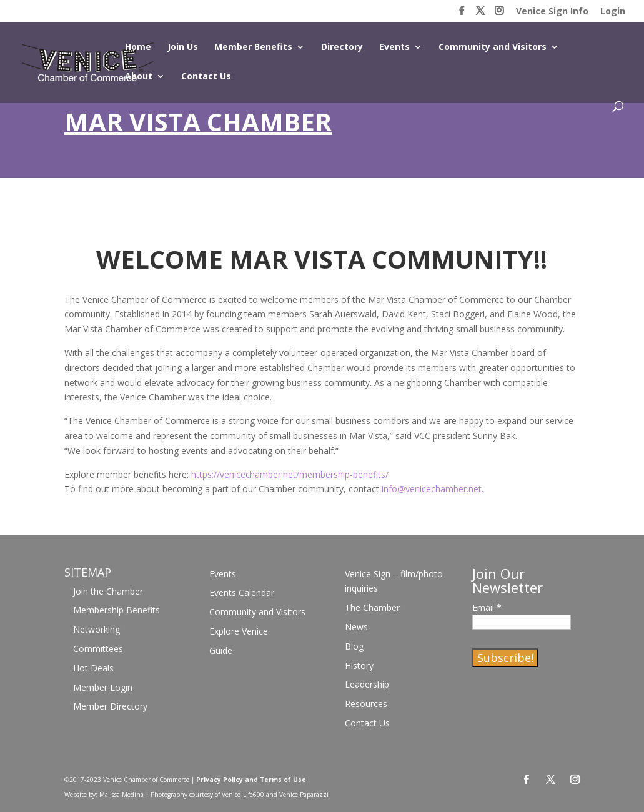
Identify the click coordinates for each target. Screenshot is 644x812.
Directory (342, 47)
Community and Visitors (493, 47)
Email (487, 607)
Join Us (183, 47)
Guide (221, 651)
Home (138, 47)
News (356, 627)
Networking (97, 629)
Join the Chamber (108, 591)
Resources (366, 704)
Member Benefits (253, 47)
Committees (98, 649)
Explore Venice (239, 631)
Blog (354, 646)
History (359, 666)
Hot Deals (93, 668)
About (139, 77)
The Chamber (372, 607)
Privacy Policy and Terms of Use (251, 780)
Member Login (103, 687)
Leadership (367, 684)
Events (394, 47)
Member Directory (110, 706)
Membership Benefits (116, 610)
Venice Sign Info (552, 12)
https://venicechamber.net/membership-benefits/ (290, 474)
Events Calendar (242, 592)
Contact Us (206, 77)
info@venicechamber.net (432, 489)
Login (613, 12)
